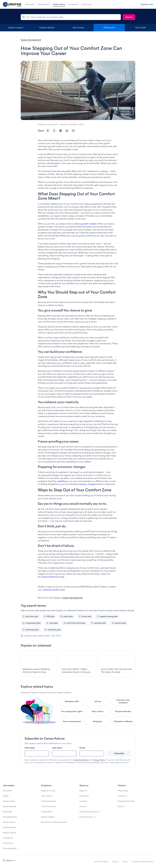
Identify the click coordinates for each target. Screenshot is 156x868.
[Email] (73, 131)
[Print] (67, 131)
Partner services (86, 817)
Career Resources (50, 577)
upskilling (61, 481)
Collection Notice (81, 760)
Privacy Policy (99, 760)
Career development (31, 40)
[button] (10, 861)
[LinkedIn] (61, 131)
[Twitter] (54, 131)
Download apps (10, 848)
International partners (89, 812)
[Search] (129, 17)
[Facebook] (48, 131)
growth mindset (89, 224)
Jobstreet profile (51, 590)
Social (120, 806)
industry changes (87, 484)
